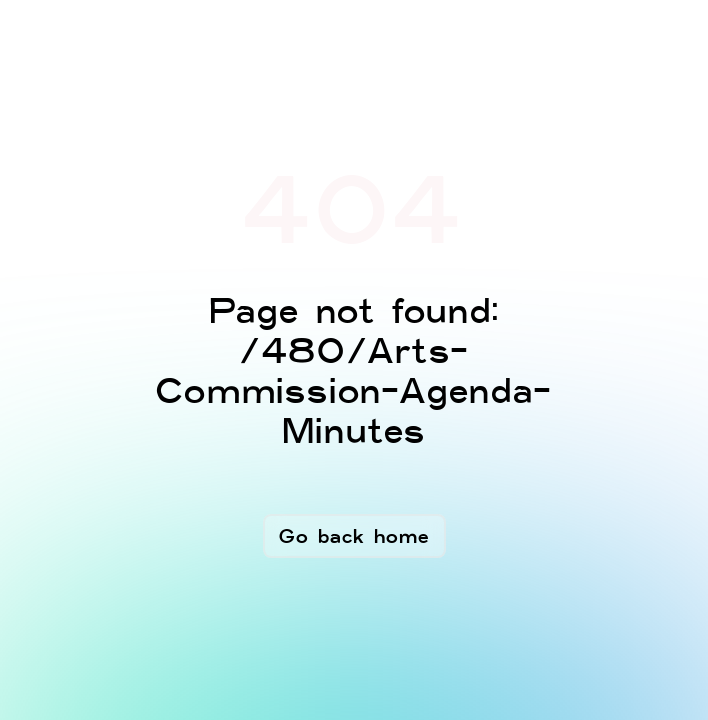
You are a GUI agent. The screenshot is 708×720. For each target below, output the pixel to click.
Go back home (354, 536)
